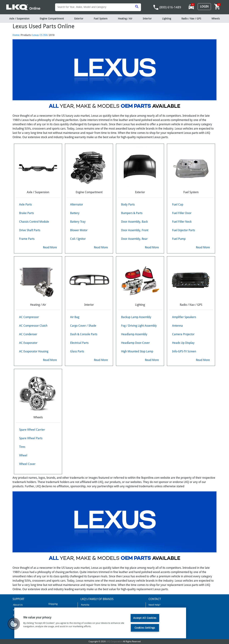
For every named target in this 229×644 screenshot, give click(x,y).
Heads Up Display (183, 343)
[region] (100, 623)
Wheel (23, 455)
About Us (18, 605)
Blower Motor (79, 230)
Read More (50, 247)
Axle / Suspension (19, 19)
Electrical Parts (79, 343)
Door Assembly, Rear (134, 239)
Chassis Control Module (34, 222)
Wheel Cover (27, 464)
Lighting (167, 19)
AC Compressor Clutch (33, 326)
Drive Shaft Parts (30, 230)
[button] (14, 624)
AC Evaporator (28, 343)
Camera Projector (183, 334)
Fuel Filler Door (182, 213)
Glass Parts (77, 351)
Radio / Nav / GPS (191, 19)
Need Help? (154, 605)
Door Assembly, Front (135, 230)
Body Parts (128, 205)
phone (156, 7)
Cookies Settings (145, 628)
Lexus (35, 35)
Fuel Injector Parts (184, 230)
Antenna (177, 326)
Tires (22, 447)
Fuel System (101, 19)
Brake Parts (26, 213)
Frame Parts (27, 239)
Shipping (53, 604)
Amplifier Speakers (184, 317)
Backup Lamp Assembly (136, 317)
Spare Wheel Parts (31, 438)
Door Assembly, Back (134, 222)
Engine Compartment (52, 19)
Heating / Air (125, 19)
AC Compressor (29, 317)
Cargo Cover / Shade (83, 326)
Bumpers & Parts (132, 213)
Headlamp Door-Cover (135, 343)
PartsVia (85, 605)
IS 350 (44, 35)
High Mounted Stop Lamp (137, 351)
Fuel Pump (179, 239)
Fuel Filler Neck (182, 222)
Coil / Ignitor (78, 239)
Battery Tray (78, 222)
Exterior (79, 19)
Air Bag (75, 317)
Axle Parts (25, 205)
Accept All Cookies (145, 618)
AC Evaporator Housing (34, 351)
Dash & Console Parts (84, 334)
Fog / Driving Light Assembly (139, 326)
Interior (147, 19)
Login (204, 7)
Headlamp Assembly (134, 334)
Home (16, 35)
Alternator (77, 205)
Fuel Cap (178, 205)
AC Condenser (28, 334)
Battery (75, 213)
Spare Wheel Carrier (32, 430)
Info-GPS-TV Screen (184, 351)
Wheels (216, 19)
